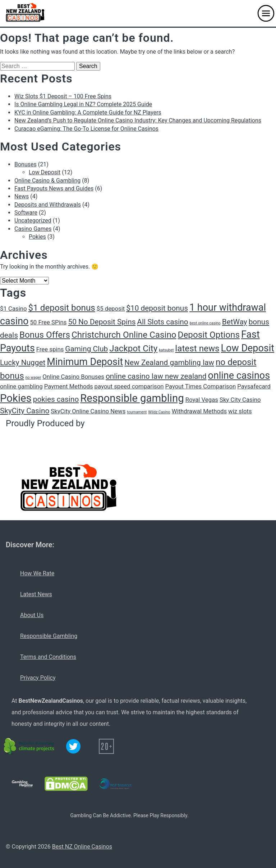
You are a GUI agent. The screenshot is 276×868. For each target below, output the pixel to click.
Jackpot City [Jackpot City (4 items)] (133, 348)
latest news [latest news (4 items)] (197, 348)
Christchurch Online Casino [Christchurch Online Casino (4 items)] (124, 335)
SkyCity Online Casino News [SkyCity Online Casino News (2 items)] (88, 411)
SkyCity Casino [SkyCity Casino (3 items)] (25, 411)
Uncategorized (33, 221)
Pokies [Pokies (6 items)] (16, 398)
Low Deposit (45, 172)
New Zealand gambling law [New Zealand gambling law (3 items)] (169, 363)
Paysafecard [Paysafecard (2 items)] (254, 386)
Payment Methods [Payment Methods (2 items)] (69, 386)
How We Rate (37, 573)
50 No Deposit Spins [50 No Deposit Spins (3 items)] (102, 322)
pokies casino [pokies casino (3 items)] (56, 399)
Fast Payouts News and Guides (54, 188)
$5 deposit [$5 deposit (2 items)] (111, 309)
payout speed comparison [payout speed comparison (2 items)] (129, 386)
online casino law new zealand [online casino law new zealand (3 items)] (156, 376)
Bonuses (26, 164)
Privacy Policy (38, 678)
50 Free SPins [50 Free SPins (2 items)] (48, 322)
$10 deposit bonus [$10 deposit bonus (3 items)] (157, 308)
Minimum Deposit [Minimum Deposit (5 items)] (85, 362)
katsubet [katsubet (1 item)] (166, 350)
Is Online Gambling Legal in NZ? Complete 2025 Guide (83, 104)
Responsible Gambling (49, 636)
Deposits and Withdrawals (48, 205)
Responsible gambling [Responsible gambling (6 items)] (132, 398)
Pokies (37, 237)
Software (26, 213)
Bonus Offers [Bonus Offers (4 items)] (45, 335)
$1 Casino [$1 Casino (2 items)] (13, 309)
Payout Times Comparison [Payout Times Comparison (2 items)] (200, 386)
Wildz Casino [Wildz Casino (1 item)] (159, 412)
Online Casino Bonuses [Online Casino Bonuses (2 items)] (73, 377)
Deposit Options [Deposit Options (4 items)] (209, 335)
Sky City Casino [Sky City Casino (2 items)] (240, 400)
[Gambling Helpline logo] (22, 784)
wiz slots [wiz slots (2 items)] (240, 411)
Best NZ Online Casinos (82, 847)
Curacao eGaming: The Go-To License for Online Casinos (86, 129)
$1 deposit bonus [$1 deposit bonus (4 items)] (62, 308)
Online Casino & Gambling (47, 181)
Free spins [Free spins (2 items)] (50, 349)
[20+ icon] (106, 746)
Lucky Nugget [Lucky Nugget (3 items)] (23, 363)
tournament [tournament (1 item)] (137, 412)
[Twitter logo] (73, 746)
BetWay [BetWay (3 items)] (235, 322)
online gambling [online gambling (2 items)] (21, 386)
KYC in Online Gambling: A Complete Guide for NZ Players (88, 113)
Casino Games (33, 229)
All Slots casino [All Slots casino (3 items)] (162, 322)
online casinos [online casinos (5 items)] (239, 375)
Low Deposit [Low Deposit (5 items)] (248, 348)
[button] (266, 13)
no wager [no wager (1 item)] (33, 377)
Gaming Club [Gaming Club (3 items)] (86, 349)
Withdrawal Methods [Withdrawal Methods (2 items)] (199, 411)
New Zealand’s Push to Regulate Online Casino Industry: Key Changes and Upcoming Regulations (138, 120)
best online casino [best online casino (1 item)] (205, 323)
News (22, 196)
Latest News (36, 594)
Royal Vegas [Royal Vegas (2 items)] (202, 400)
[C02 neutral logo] (29, 746)
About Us (32, 615)
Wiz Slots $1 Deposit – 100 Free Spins (63, 96)
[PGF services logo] (115, 784)
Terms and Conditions (48, 657)
